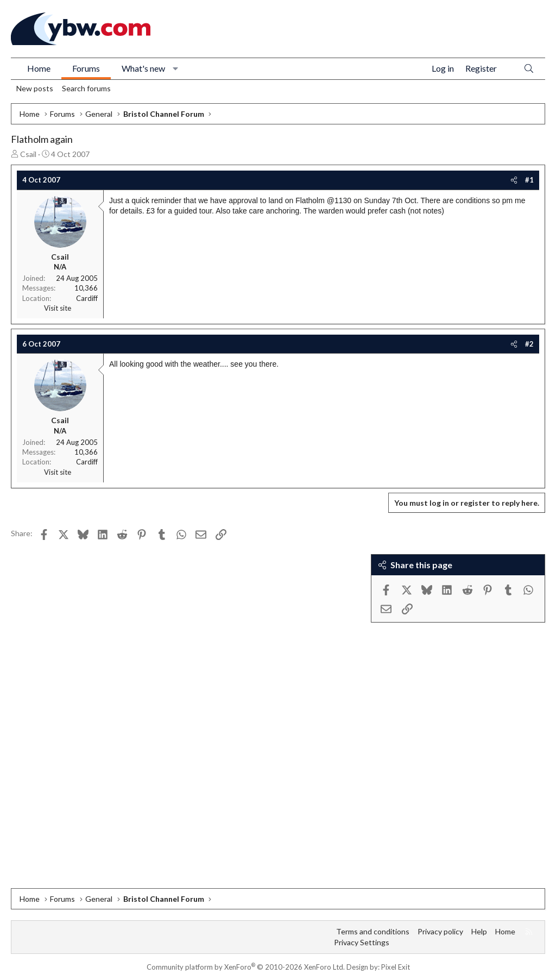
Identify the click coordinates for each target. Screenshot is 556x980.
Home (39, 68)
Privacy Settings (362, 942)
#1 (529, 180)
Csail (28, 154)
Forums (86, 68)
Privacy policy (440, 931)
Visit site (58, 308)
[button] (176, 68)
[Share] (514, 180)
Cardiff (87, 298)
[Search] (529, 69)
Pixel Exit (396, 967)
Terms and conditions (373, 931)
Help (479, 931)
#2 (529, 344)
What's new (143, 68)
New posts (35, 88)
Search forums (86, 88)
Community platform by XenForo (246, 967)
